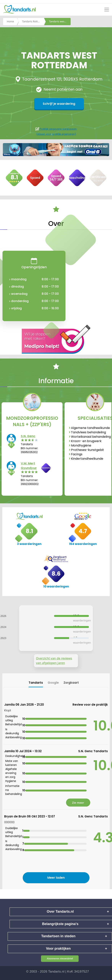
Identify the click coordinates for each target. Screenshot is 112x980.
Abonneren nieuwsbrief (60, 959)
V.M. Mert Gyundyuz (29, 466)
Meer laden (56, 878)
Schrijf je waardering (59, 104)
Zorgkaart (71, 683)
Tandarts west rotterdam (60, 22)
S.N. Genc (28, 436)
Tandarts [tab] (36, 683)
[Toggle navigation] (107, 10)
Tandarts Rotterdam (33, 22)
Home (10, 22)
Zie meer (78, 803)
